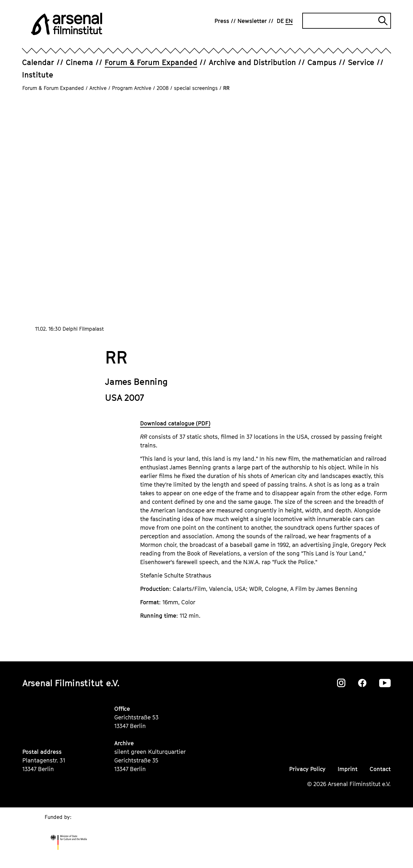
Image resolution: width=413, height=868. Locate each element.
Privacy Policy (307, 769)
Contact (380, 769)
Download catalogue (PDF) (175, 423)
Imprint (348, 769)
